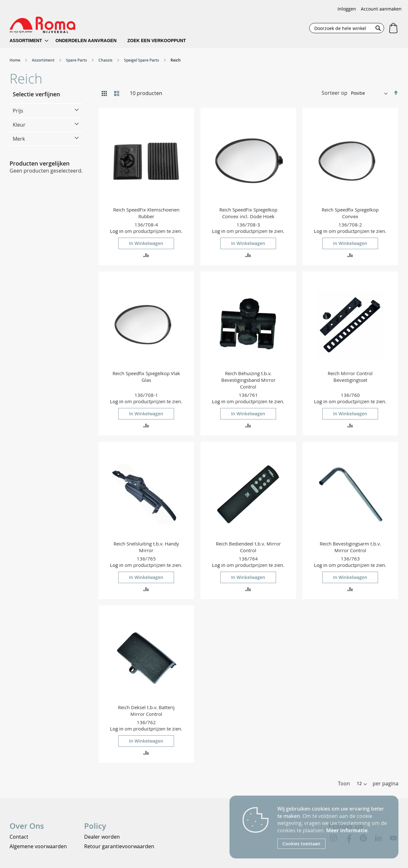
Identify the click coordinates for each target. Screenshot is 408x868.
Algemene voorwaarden (38, 846)
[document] (333, 827)
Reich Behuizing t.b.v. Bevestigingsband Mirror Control (248, 380)
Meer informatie (347, 830)
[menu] (102, 41)
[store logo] (42, 25)
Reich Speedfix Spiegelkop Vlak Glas (146, 377)
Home (15, 60)
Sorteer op (335, 93)
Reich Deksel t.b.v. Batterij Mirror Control (146, 711)
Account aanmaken (381, 9)
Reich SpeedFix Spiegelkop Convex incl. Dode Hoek (248, 213)
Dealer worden (102, 837)
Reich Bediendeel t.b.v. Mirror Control (248, 547)
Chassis (106, 60)
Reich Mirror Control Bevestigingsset (350, 377)
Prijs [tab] (18, 111)
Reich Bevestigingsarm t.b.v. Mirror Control (350, 547)
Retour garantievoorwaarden (119, 846)
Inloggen (347, 9)
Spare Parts (77, 60)
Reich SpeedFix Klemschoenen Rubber (146, 213)
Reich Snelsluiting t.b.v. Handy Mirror (146, 547)
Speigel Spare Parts (142, 60)
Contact (19, 837)
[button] (146, 255)
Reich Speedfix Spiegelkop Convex (350, 213)
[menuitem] (29, 41)
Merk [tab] (19, 139)
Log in (117, 231)
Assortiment (44, 60)
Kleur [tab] (19, 125)
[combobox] (347, 28)
